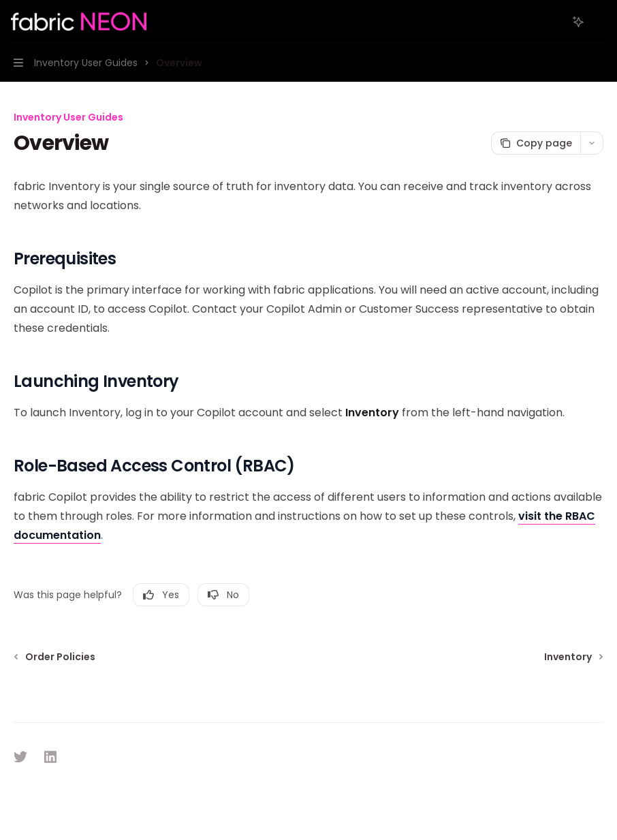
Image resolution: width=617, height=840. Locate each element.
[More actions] (599, 22)
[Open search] (553, 22)
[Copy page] (536, 143)
